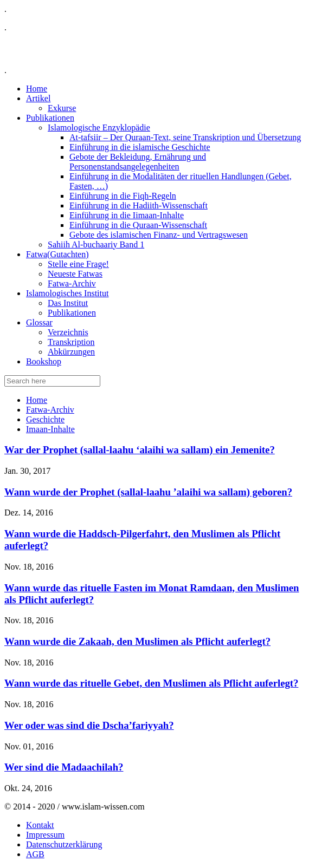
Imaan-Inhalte (50, 429)
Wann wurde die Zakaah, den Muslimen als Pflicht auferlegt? (137, 641)
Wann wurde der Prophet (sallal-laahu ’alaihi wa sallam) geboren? (148, 492)
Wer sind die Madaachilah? (64, 767)
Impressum (45, 835)
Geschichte (45, 419)
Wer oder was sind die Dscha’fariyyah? (89, 725)
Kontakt (40, 825)
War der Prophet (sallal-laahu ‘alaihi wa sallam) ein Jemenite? (140, 450)
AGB (35, 854)
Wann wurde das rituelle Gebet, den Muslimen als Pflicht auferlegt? (151, 683)
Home (37, 400)
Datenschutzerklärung (64, 844)
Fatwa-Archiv (50, 410)
